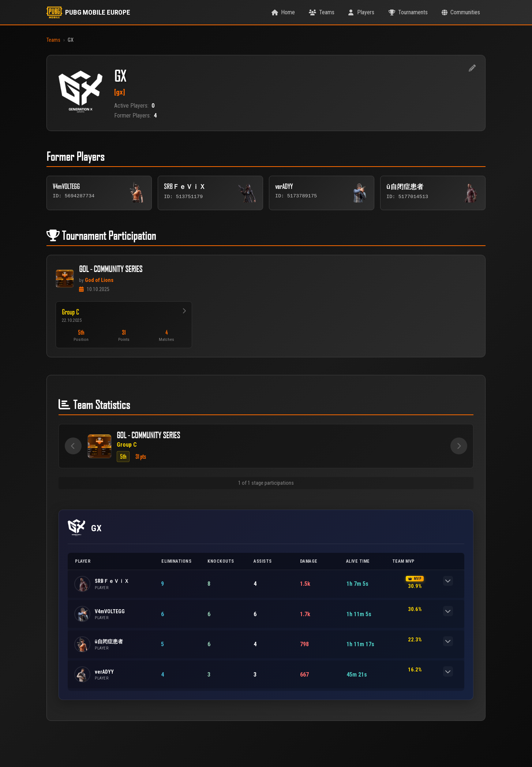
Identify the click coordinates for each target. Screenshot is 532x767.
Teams (53, 40)
